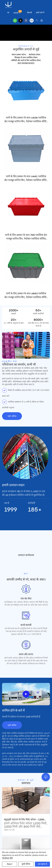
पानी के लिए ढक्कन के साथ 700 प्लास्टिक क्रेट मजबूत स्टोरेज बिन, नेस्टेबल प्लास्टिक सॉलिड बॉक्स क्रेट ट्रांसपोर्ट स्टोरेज (26, 237)
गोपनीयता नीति (7, 858)
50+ (38, 310)
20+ (14, 320)
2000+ (14, 310)
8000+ (38, 320)
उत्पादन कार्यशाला (26, 555)
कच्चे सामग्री (26, 625)
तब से (7, 503)
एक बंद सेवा (26, 599)
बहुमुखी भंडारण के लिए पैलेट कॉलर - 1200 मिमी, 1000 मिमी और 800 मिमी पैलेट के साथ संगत (25, 820)
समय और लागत (26, 654)
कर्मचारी (32, 503)
